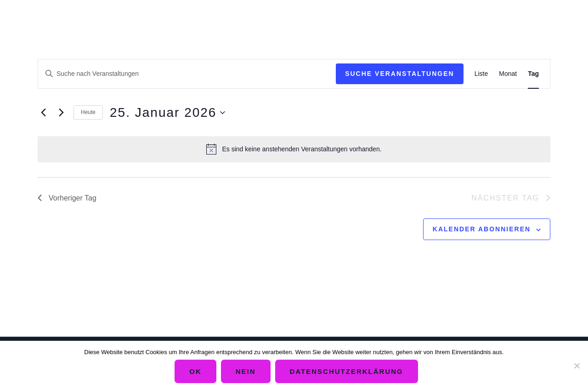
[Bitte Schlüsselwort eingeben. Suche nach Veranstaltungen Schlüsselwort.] (187, 74)
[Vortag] (43, 113)
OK (195, 371)
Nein (246, 371)
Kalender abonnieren (482, 229)
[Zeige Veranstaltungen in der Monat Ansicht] (508, 74)
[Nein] (577, 366)
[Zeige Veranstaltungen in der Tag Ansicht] (533, 74)
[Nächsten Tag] (61, 113)
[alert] (294, 149)
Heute (88, 112)
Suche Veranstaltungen (400, 74)
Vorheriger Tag (67, 198)
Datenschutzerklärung (347, 371)
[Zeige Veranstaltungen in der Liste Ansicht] (481, 74)
